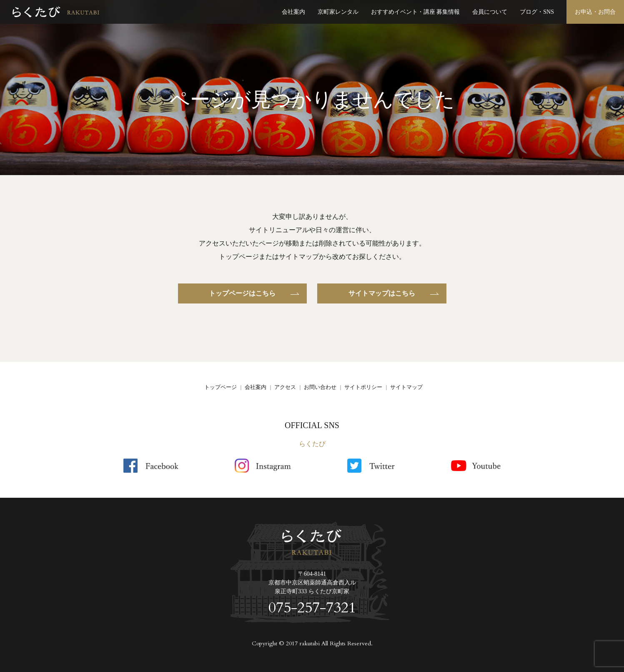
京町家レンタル (338, 12)
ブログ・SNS (537, 12)
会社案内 (293, 12)
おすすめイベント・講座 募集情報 (416, 12)
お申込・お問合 (595, 12)
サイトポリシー (363, 387)
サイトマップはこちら (382, 293)
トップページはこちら (242, 293)
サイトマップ (406, 387)
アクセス (285, 387)
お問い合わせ (320, 387)
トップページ (221, 387)
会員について (490, 12)
